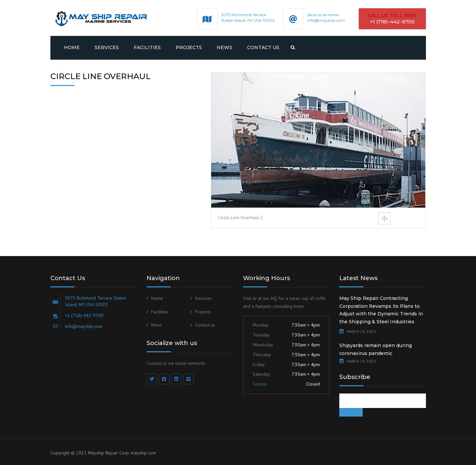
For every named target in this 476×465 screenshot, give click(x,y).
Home (72, 47)
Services (107, 47)
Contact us (263, 47)
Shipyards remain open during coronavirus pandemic (376, 349)
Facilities (147, 47)
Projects (189, 47)
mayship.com (143, 453)
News (224, 47)
